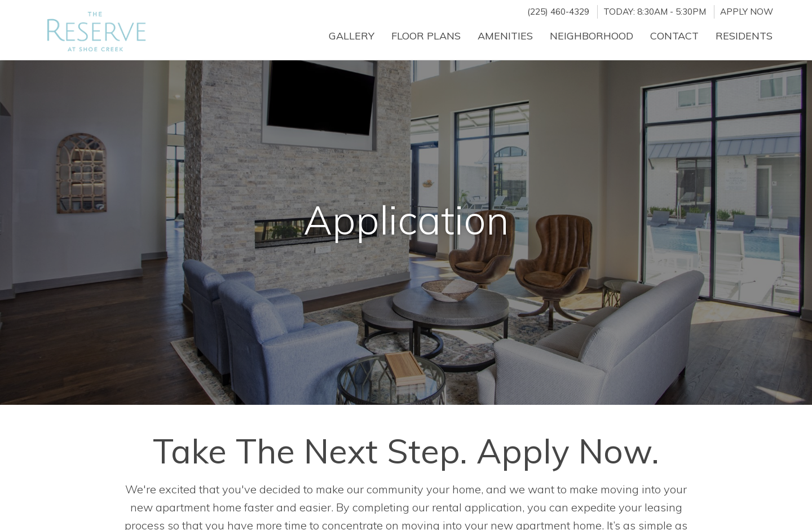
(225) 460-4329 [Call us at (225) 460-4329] (558, 12)
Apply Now (747, 12)
